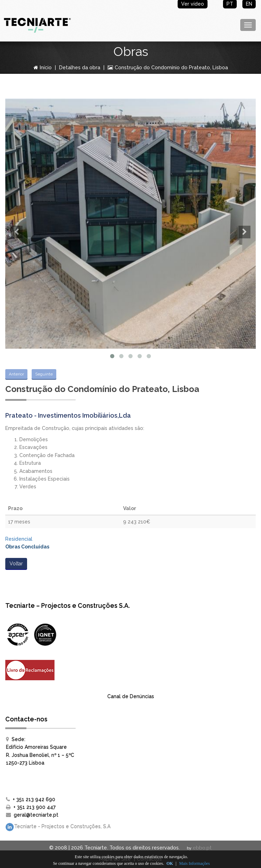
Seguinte (44, 374)
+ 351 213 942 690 (34, 799)
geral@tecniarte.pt (36, 815)
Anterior (16, 374)
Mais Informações (194, 863)
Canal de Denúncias (131, 696)
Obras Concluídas (27, 547)
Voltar (16, 564)
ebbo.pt (202, 848)
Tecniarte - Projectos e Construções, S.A (58, 827)
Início (43, 67)
